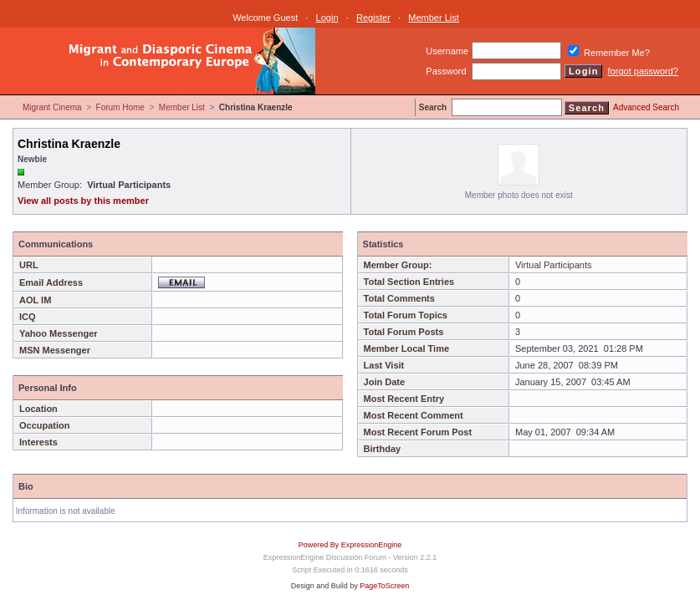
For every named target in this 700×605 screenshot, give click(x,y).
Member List (434, 18)
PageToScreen (384, 586)
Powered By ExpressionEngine (350, 545)
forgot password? (643, 71)
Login (327, 18)
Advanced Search (646, 107)
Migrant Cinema (52, 107)
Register (373, 18)
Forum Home (120, 107)
